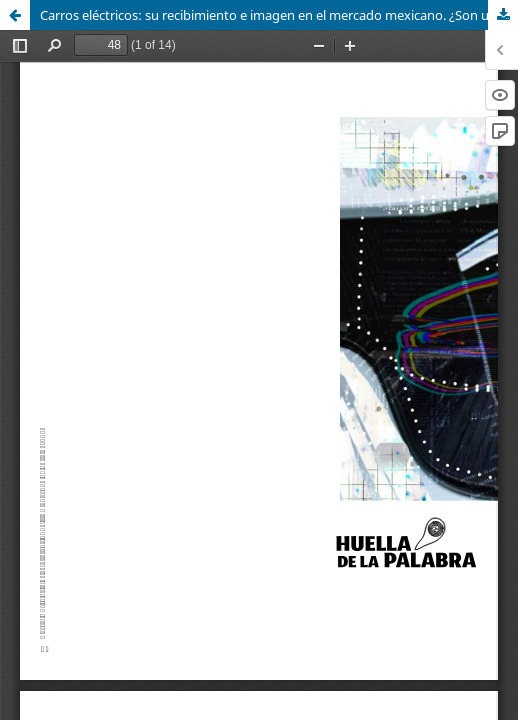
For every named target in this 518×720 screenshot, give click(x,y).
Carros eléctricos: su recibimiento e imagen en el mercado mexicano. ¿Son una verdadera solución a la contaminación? (279, 15)
